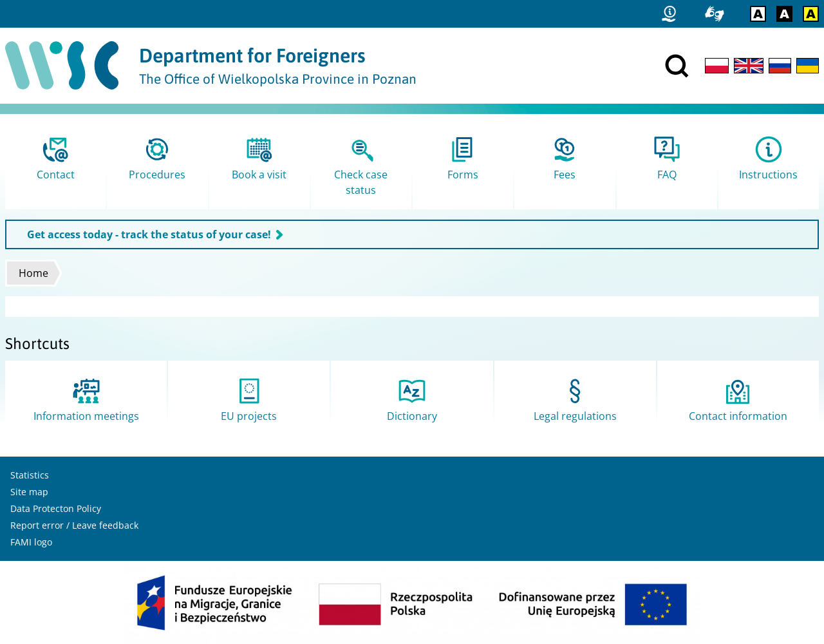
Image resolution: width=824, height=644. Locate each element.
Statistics (30, 475)
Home (33, 273)
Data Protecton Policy (56, 508)
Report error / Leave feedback (74, 525)
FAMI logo (31, 542)
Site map (29, 492)
